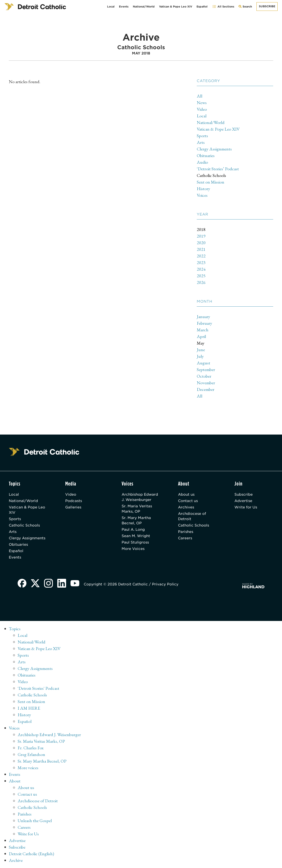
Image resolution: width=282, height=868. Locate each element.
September (206, 369)
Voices (202, 195)
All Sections (223, 7)
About (15, 781)
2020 (201, 243)
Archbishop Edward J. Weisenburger (140, 497)
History (203, 189)
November (206, 383)
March (203, 330)
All (199, 96)
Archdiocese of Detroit (192, 516)
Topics (15, 629)
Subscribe (267, 6)
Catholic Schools (211, 175)
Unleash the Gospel (35, 821)
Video (202, 109)
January (203, 317)
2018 (201, 229)
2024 (201, 269)
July (200, 356)
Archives (186, 507)
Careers (185, 538)
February (204, 323)
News (202, 103)
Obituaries (206, 156)
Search (246, 8)
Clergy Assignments (214, 149)
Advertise (243, 501)
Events (124, 7)
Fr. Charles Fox (31, 748)
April (201, 336)
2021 (201, 249)
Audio (202, 162)
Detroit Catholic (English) (31, 854)
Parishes (186, 532)
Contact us (188, 501)
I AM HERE (29, 708)
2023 (201, 262)
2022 (201, 256)
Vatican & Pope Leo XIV (176, 7)
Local (111, 7)
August (203, 363)
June (201, 350)
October (204, 376)
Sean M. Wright (136, 536)
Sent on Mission (211, 182)
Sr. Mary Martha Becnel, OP (136, 520)
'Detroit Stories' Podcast (38, 688)
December (206, 389)
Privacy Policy (165, 584)
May (201, 343)
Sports (202, 136)
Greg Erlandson (31, 754)
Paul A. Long (133, 530)
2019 (201, 236)
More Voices (133, 549)
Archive (16, 860)
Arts (201, 142)
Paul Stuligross (135, 542)
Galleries (73, 507)
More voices (28, 768)
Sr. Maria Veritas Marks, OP (137, 509)
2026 (201, 282)
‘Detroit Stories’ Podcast (218, 169)
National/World (144, 7)
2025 (201, 276)
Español (202, 7)
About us (186, 494)
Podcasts (74, 501)
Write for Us (246, 507)
